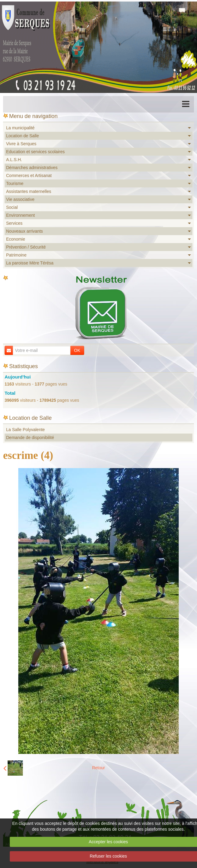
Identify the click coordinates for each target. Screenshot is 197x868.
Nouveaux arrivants (25, 231)
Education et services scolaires (35, 152)
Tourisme (15, 183)
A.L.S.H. (14, 160)
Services (14, 223)
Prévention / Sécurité (26, 247)
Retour (99, 768)
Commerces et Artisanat (29, 175)
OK (77, 350)
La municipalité (20, 128)
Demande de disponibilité (30, 438)
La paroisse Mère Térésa (30, 263)
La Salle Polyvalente (25, 430)
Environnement (20, 215)
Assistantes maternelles (29, 191)
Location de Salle (22, 136)
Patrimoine (16, 255)
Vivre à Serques (21, 144)
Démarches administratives (32, 168)
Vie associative (20, 199)
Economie (16, 239)
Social (12, 207)
